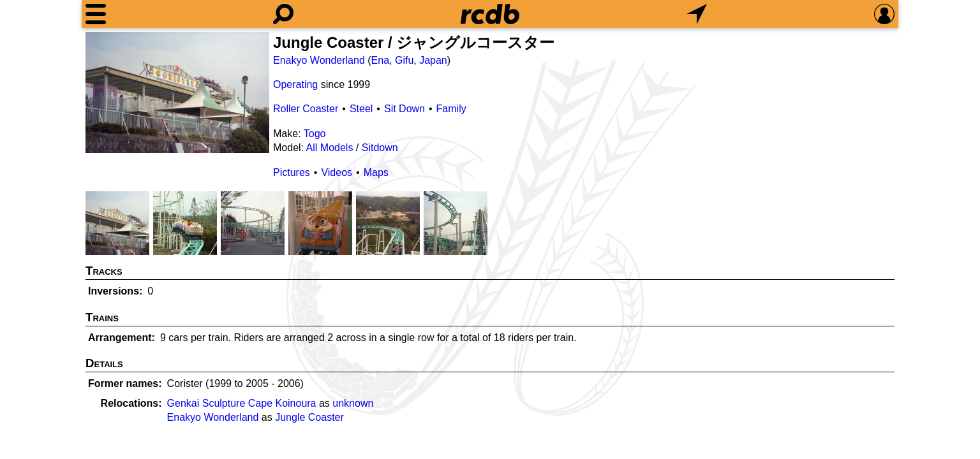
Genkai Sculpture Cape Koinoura (242, 403)
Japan (433, 60)
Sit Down (405, 109)
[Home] (490, 14)
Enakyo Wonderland (319, 60)
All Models (330, 148)
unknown (353, 403)
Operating (295, 84)
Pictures (292, 172)
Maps (376, 172)
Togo (315, 134)
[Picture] (177, 92)
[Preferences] (884, 14)
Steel (361, 109)
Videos (337, 172)
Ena (380, 60)
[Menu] (96, 14)
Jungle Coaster (309, 417)
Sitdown (380, 148)
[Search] (283, 14)
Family (451, 109)
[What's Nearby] (697, 14)
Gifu (404, 60)
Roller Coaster (306, 109)
